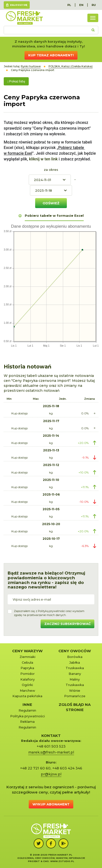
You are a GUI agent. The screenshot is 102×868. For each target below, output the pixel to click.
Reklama (27, 722)
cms (46, 861)
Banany (75, 674)
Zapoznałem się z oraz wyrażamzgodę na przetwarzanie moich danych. (49, 613)
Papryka (27, 668)
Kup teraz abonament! (51, 55)
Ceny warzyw (27, 651)
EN (81, 5)
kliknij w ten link (43, 159)
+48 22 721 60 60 (35, 768)
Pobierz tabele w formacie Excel (54, 216)
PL (69, 5)
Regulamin (27, 710)
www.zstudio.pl (62, 861)
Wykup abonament (51, 804)
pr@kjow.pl (51, 774)
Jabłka (75, 662)
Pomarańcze (75, 696)
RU (94, 5)
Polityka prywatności (27, 716)
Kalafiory (27, 679)
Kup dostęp (20, 413)
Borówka (75, 657)
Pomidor (27, 674)
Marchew (27, 690)
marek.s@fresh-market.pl (51, 752)
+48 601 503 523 (51, 746)
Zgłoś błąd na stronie (75, 707)
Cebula (27, 662)
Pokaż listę (16, 81)
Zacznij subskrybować (67, 624)
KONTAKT (51, 736)
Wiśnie (75, 690)
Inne (27, 705)
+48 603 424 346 (67, 768)
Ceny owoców (75, 651)
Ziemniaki (27, 657)
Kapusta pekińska (27, 696)
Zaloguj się (19, 5)
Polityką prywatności (52, 611)
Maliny (75, 679)
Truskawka (75, 668)
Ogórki (27, 685)
